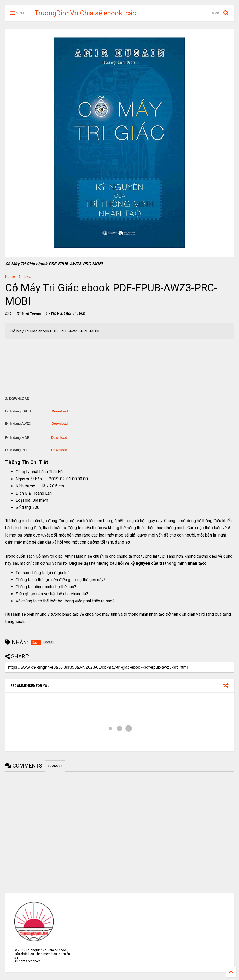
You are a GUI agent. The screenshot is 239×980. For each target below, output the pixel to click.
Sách (28, 276)
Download (60, 411)
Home (10, 276)
